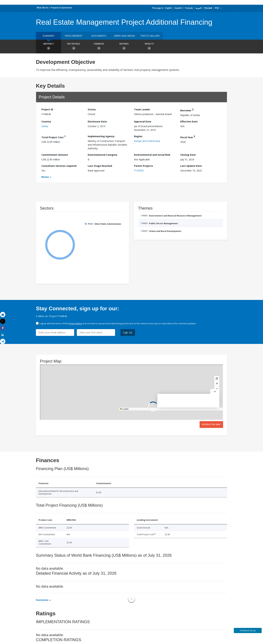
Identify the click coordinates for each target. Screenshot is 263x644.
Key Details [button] (74, 47)
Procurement (74, 36)
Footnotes (42, 600)
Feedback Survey (248, 630)
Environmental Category (102, 155)
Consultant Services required (59, 166)
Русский (208, 8)
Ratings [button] (124, 47)
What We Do (43, 8)
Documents (99, 36)
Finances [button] (99, 47)
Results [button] (149, 47)
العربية (199, 8)
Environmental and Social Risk (152, 155)
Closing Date (188, 155)
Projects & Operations (61, 8)
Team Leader (142, 109)
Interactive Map (211, 424)
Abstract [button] (48, 47)
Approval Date (143, 121)
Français (189, 8)
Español (178, 8)
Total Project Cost (54, 137)
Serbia (45, 126)
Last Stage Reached (100, 166)
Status (92, 109)
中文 (217, 8)
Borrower (187, 110)
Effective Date (189, 121)
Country (46, 121)
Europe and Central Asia (147, 141)
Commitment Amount (55, 155)
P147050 (139, 171)
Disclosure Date (97, 121)
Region (138, 136)
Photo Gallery (150, 36)
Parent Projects (143, 166)
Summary (48, 36)
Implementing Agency (101, 136)
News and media (124, 36)
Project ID (47, 109)
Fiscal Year (188, 137)
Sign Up (128, 332)
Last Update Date (191, 166)
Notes (45, 177)
